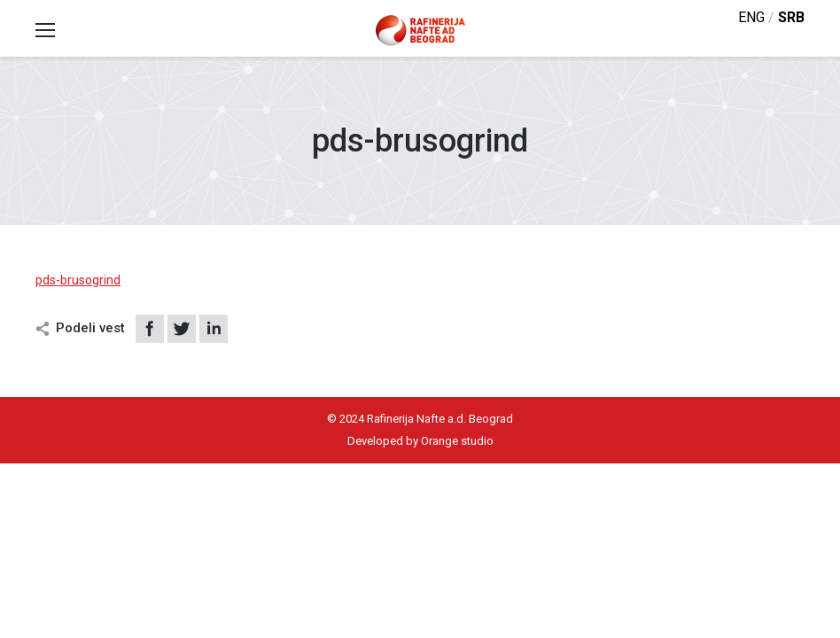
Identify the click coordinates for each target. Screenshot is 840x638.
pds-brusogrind (78, 280)
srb (791, 17)
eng (751, 17)
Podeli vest (90, 328)
